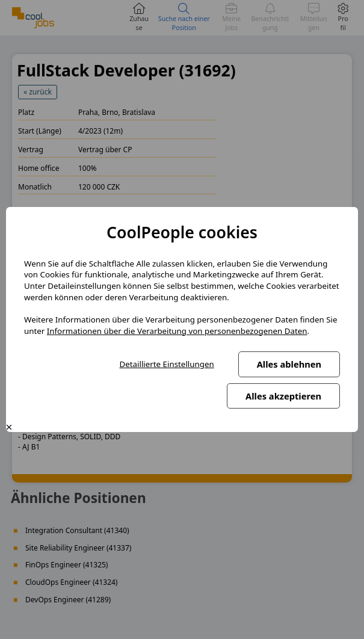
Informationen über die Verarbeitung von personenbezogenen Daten (177, 331)
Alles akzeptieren (283, 396)
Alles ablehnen (289, 364)
